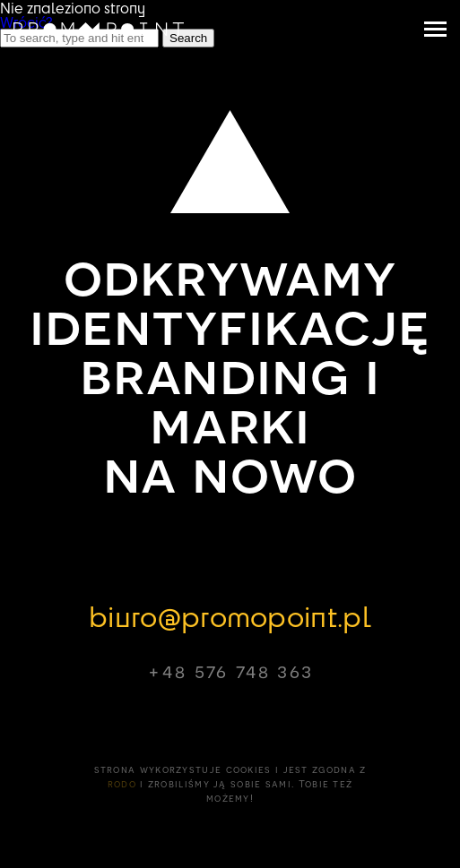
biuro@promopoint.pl (230, 615)
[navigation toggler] (435, 29)
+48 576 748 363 (230, 670)
